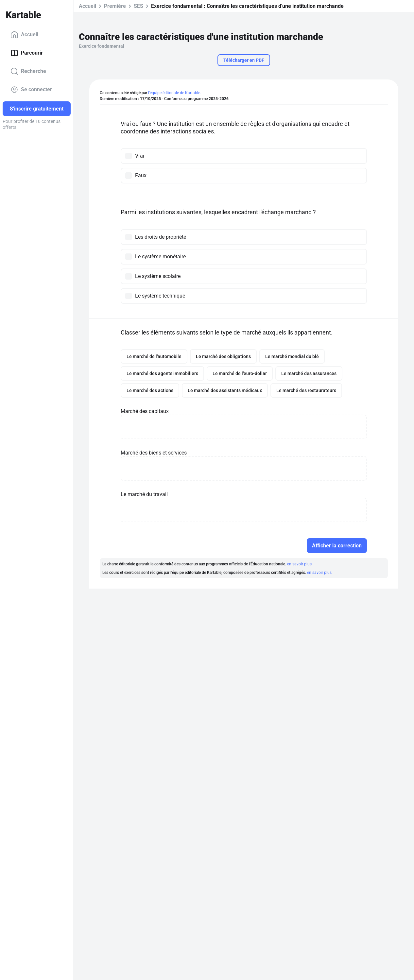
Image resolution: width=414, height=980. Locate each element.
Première (115, 6)
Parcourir (27, 53)
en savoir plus (299, 564)
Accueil (24, 35)
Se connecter (31, 90)
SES (138, 6)
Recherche (28, 71)
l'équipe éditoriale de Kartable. (175, 93)
